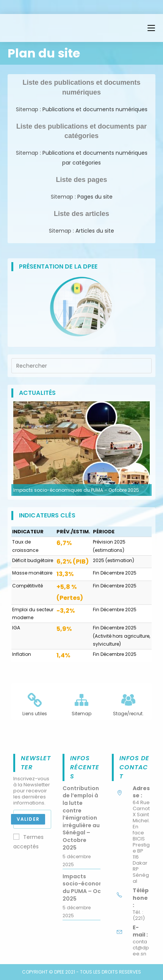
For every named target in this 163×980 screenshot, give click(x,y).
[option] (81, 449)
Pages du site (95, 197)
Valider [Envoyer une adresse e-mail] (28, 819)
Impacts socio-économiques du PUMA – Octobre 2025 (76, 490)
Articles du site (95, 231)
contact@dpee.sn (141, 948)
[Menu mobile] (151, 28)
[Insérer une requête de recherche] (81, 366)
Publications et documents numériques (94, 109)
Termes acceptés (28, 842)
